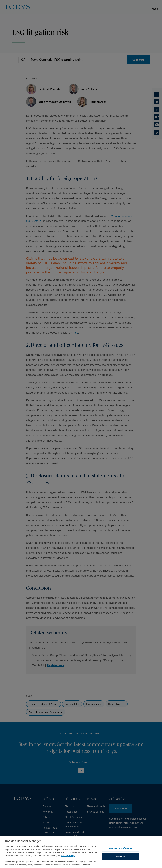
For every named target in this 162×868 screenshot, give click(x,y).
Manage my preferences (121, 848)
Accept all (121, 857)
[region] (81, 852)
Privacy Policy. (68, 856)
